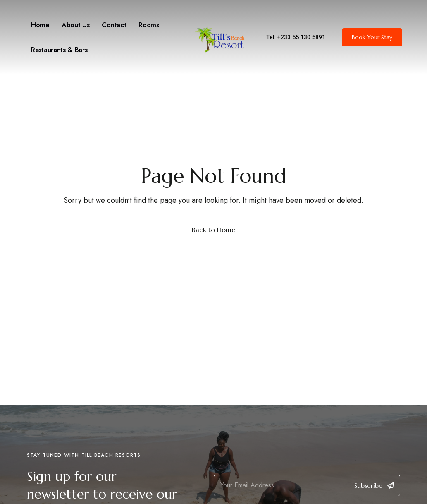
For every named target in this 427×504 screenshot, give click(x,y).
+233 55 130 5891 (301, 37)
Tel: (272, 37)
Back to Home (213, 230)
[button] (372, 37)
